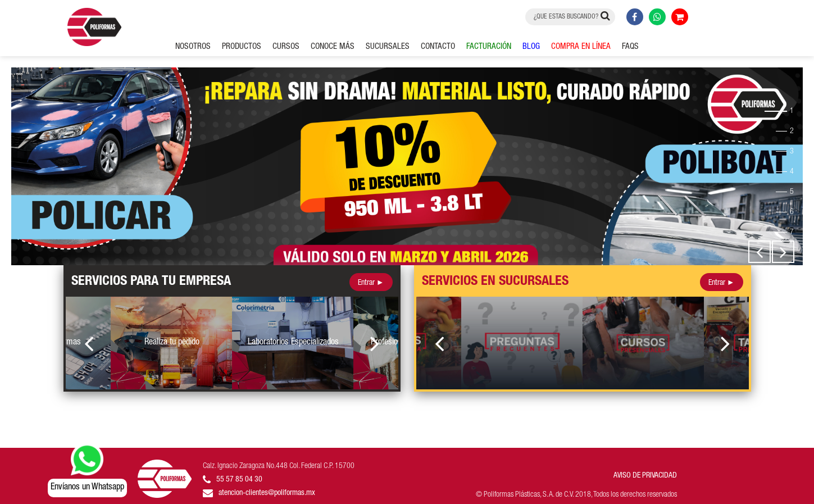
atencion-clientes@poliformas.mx (267, 493)
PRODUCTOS (242, 47)
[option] (407, 166)
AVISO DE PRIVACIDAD (645, 476)
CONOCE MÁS (333, 47)
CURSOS (286, 47)
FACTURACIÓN (489, 47)
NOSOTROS (193, 47)
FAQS (630, 47)
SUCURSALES (388, 47)
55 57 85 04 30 (239, 480)
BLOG (531, 47)
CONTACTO (438, 47)
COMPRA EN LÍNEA (581, 47)
